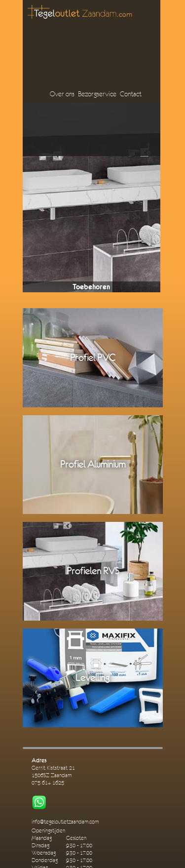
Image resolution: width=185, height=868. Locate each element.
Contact (131, 94)
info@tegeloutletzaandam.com (65, 822)
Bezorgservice (97, 94)
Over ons (62, 94)
